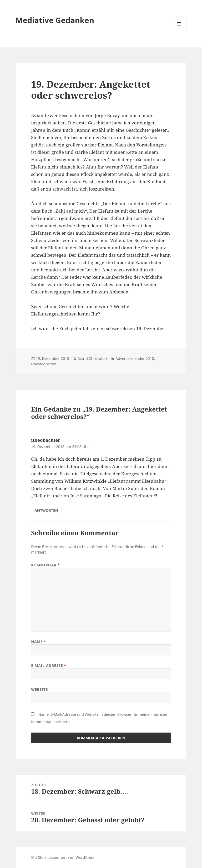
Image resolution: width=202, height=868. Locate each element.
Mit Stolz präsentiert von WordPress (63, 857)
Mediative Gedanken (55, 20)
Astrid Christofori (92, 358)
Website (39, 689)
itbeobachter (46, 440)
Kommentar (45, 565)
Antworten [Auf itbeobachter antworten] (46, 510)
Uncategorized (44, 364)
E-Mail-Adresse (49, 666)
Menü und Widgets (179, 31)
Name (39, 642)
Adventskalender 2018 (135, 358)
